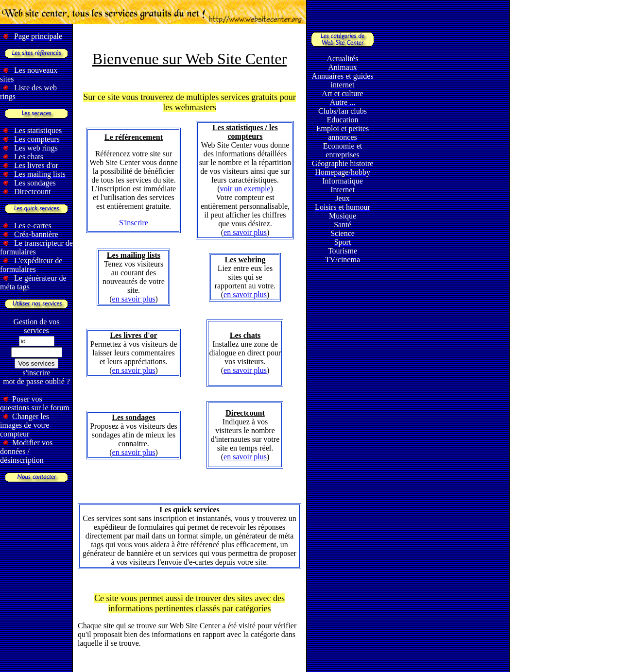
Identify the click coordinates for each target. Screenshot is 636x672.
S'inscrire (134, 223)
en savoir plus (245, 232)
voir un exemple (245, 189)
